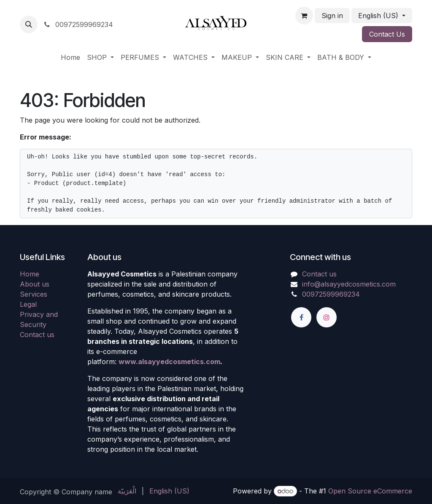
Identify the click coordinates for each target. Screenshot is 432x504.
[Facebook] (301, 317)
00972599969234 (78, 24)
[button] (29, 24)
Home (30, 274)
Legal (28, 304)
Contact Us (387, 34)
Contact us (37, 335)
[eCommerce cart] (304, 16)
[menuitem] (70, 57)
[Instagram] (327, 317)
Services (34, 294)
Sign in (332, 16)
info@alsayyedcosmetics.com (349, 284)
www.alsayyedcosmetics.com (169, 362)
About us (35, 284)
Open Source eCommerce (370, 491)
